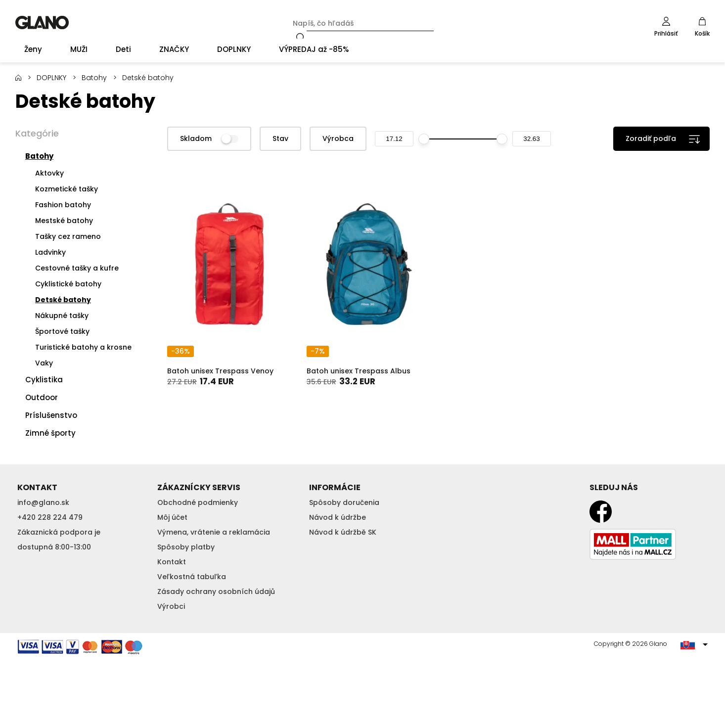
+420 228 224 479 (50, 517)
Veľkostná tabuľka (192, 577)
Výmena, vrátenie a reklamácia (214, 532)
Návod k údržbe (338, 517)
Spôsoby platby (186, 547)
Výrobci (171, 606)
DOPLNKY (51, 78)
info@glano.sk (43, 502)
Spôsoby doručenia (344, 502)
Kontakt (172, 562)
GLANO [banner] (42, 23)
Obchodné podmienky (198, 502)
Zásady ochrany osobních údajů (216, 591)
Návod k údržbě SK (343, 532)
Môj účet (172, 517)
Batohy (94, 78)
